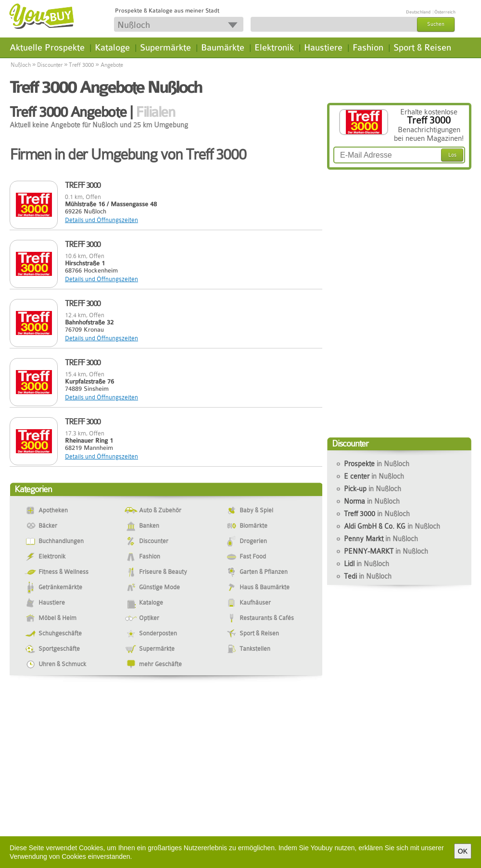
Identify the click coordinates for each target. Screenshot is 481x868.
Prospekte (377, 464)
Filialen (155, 112)
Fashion (368, 48)
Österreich (445, 12)
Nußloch (21, 65)
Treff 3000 (81, 65)
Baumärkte (223, 48)
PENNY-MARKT (386, 551)
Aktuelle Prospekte (47, 48)
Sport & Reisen (422, 48)
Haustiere (323, 48)
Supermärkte (165, 48)
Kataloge (112, 48)
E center (374, 476)
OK (463, 851)
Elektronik (274, 48)
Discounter (50, 65)
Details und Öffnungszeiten (101, 220)
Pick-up (373, 489)
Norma (372, 501)
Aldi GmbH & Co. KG (392, 526)
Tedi (368, 576)
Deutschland (418, 12)
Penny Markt (381, 539)
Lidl (367, 564)
